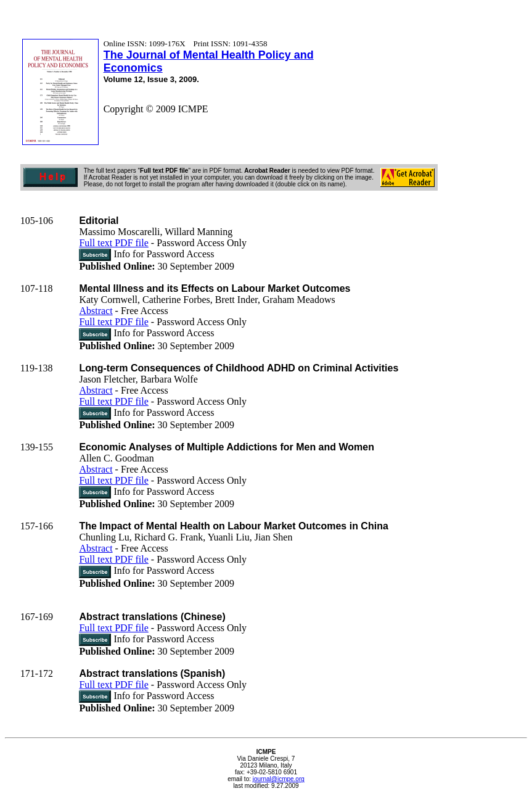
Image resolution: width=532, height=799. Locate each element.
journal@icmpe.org (279, 779)
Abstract (96, 311)
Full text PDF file (113, 243)
